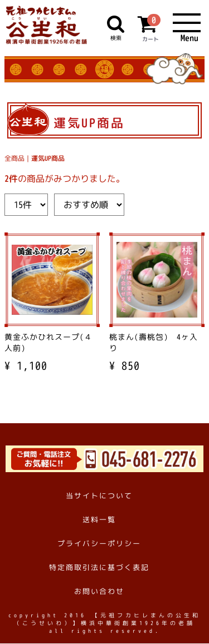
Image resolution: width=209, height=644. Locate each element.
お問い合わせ (99, 592)
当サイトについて (99, 496)
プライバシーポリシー (99, 543)
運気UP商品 (48, 158)
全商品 (14, 158)
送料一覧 (99, 519)
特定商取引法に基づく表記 (99, 568)
